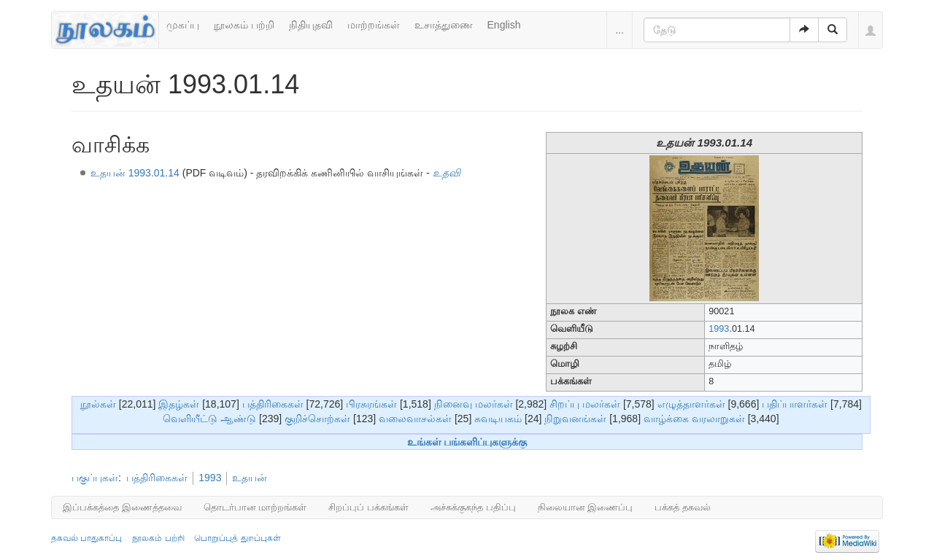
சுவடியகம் (498, 419)
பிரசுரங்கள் (371, 404)
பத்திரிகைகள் (273, 404)
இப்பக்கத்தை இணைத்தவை (122, 507)
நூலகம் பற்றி (244, 25)
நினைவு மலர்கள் (474, 404)
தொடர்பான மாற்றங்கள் (255, 507)
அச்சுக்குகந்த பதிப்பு (473, 507)
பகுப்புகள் (95, 478)
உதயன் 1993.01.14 (135, 173)
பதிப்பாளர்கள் (795, 404)
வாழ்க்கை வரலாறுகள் (694, 419)
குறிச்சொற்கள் (317, 419)
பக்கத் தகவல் (683, 507)
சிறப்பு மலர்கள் (585, 404)
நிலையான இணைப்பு (586, 507)
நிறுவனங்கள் (575, 419)
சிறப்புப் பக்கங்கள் (368, 507)
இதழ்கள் (179, 404)
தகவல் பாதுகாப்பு (86, 538)
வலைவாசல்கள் (415, 419)
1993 (719, 329)
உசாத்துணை (444, 25)
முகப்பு (183, 25)
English (504, 25)
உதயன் (250, 478)
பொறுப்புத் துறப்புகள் (237, 538)
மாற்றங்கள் (374, 25)
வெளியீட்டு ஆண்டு (209, 419)
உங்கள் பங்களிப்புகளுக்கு (467, 442)
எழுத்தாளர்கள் (691, 404)
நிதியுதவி (311, 25)
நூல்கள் (98, 404)
